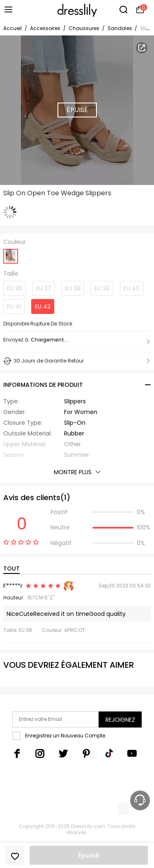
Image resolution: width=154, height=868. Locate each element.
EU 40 (132, 288)
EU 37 (44, 288)
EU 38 (73, 288)
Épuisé (89, 855)
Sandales (121, 28)
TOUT (11, 569)
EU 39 (102, 288)
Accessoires (45, 28)
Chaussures (84, 28)
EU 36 (15, 288)
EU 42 (43, 306)
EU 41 (14, 306)
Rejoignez (120, 720)
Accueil (13, 28)
